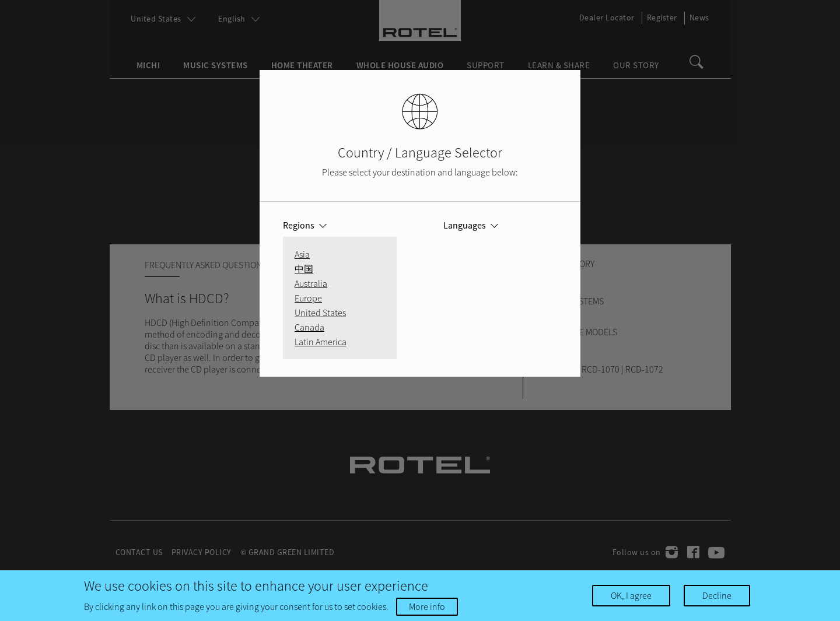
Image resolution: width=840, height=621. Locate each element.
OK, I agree (631, 595)
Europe (308, 298)
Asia (302, 254)
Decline (717, 595)
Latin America (321, 342)
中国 (304, 269)
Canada (309, 327)
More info (427, 606)
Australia (311, 283)
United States (320, 313)
